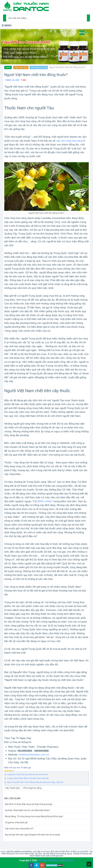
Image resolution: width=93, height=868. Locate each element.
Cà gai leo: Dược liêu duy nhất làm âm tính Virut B (27, 774)
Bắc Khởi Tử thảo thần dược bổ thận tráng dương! (29, 804)
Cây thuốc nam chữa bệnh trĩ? (19, 829)
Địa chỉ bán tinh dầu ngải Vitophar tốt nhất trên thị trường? (33, 835)
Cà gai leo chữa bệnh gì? (17, 822)
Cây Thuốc (69, 860)
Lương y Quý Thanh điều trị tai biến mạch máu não (28, 778)
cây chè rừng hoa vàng (69, 141)
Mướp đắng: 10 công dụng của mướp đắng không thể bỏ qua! (34, 816)
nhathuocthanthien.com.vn (34, 755)
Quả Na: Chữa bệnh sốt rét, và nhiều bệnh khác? (28, 810)
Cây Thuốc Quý (21, 67)
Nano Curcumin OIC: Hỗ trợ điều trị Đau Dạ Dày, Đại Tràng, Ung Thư (35, 782)
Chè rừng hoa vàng (39, 67)
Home (8, 67)
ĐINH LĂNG (45, 501)
